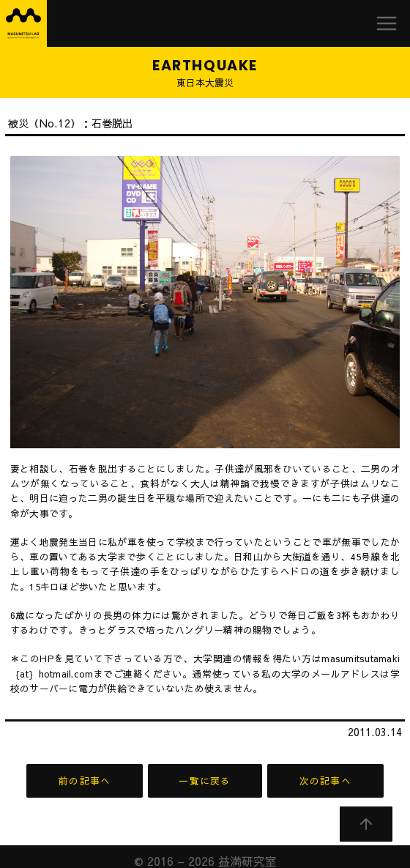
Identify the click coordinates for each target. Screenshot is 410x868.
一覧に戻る (205, 780)
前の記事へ (85, 780)
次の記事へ (325, 780)
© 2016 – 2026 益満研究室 (205, 852)
